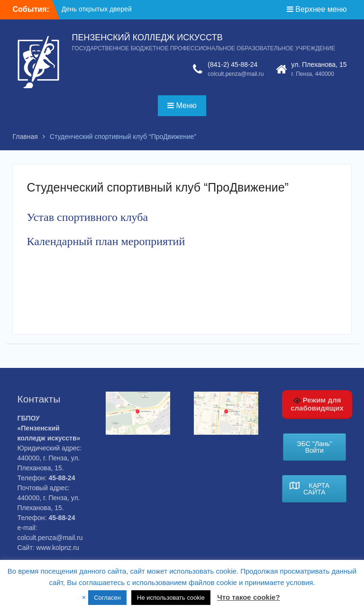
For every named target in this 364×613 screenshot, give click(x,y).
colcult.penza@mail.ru (236, 74)
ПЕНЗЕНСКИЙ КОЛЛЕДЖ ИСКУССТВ (147, 37)
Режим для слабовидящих (317, 404)
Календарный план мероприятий (106, 241)
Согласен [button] (107, 598)
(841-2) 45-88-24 (232, 64)
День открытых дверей (97, 9)
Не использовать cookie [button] (171, 598)
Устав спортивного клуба (88, 217)
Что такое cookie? (248, 597)
